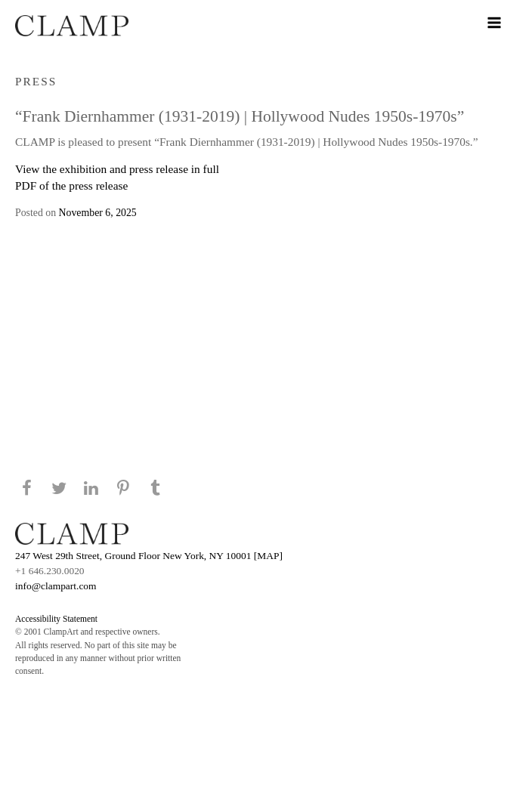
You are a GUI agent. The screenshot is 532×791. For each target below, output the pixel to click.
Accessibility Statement (56, 619)
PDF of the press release (71, 185)
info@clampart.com (56, 586)
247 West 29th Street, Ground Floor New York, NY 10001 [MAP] (149, 556)
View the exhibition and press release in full (117, 169)
